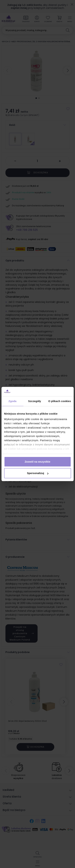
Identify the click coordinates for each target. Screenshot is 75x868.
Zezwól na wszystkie (38, 462)
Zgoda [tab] (12, 401)
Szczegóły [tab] (35, 401)
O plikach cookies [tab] (60, 401)
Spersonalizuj (38, 473)
